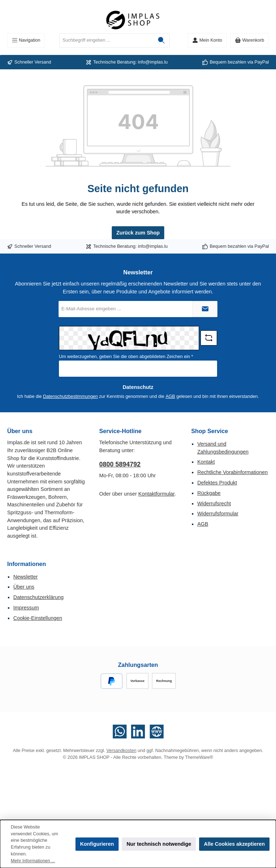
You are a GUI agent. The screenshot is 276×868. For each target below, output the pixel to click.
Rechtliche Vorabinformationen (233, 472)
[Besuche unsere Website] (157, 732)
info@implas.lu (153, 62)
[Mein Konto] (207, 40)
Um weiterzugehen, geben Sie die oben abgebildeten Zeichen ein (126, 357)
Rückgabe (209, 493)
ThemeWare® (199, 757)
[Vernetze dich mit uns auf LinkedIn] (138, 732)
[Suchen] (162, 41)
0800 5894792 (120, 464)
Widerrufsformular (218, 514)
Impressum (26, 608)
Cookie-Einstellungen (38, 618)
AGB (171, 396)
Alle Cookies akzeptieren (234, 844)
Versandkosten (121, 751)
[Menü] (26, 40)
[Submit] (205, 309)
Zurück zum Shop (138, 233)
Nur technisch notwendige (159, 844)
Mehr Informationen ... (33, 861)
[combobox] (107, 41)
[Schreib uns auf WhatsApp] (120, 732)
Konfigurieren (97, 844)
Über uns (24, 587)
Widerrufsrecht (214, 503)
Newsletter (26, 577)
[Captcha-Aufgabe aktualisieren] (209, 338)
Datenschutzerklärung (38, 597)
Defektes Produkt (217, 483)
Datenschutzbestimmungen (71, 396)
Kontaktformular (157, 494)
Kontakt (206, 462)
